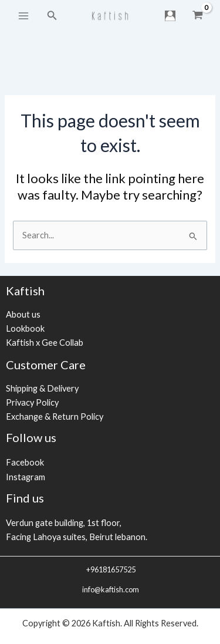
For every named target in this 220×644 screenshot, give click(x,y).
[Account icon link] (170, 16)
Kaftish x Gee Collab (45, 343)
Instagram (26, 477)
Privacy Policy (32, 402)
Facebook (25, 462)
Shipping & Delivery (42, 388)
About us (23, 314)
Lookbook (25, 328)
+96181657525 (110, 569)
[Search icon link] (52, 16)
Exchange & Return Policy (55, 417)
